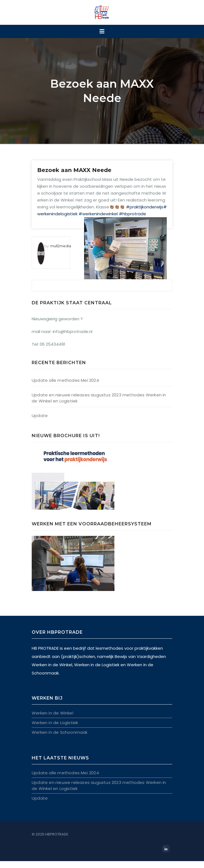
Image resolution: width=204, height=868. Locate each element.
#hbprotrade (132, 214)
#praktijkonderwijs (145, 207)
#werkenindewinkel (98, 214)
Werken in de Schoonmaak (60, 732)
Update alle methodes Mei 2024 (65, 380)
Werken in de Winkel (53, 713)
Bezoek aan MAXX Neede (74, 170)
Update (40, 416)
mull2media (61, 246)
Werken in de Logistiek (55, 723)
